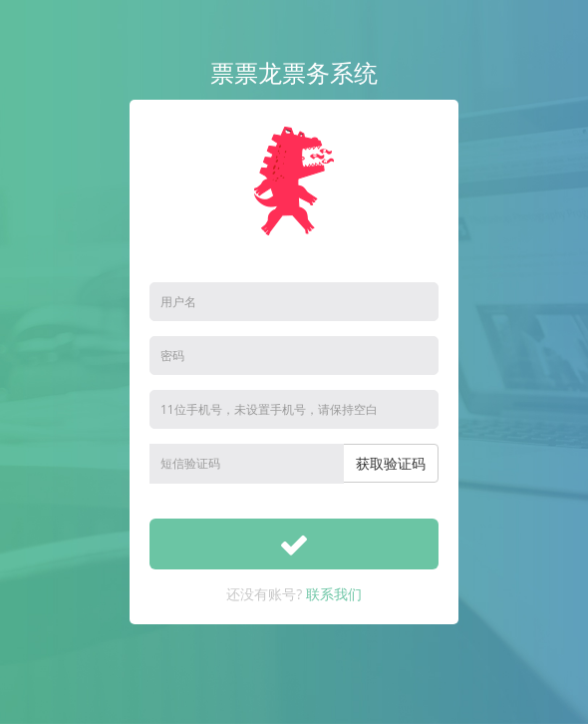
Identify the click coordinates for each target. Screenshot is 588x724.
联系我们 (334, 594)
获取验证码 (391, 463)
